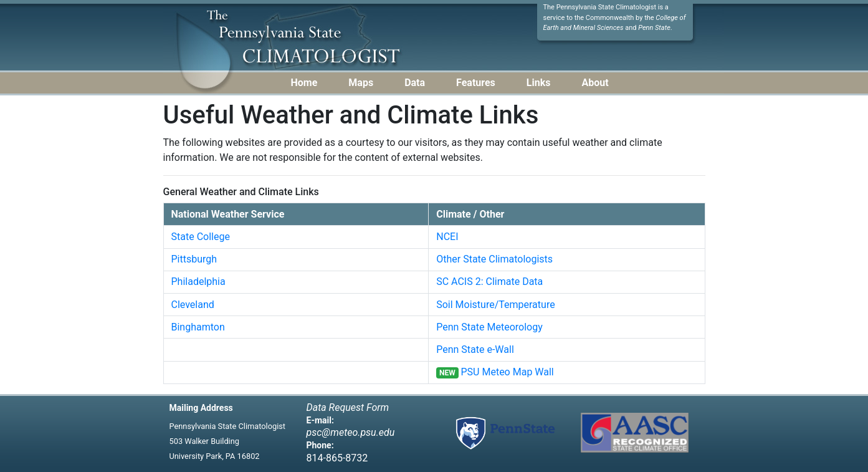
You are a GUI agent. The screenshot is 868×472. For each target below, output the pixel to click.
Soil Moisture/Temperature (495, 305)
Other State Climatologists (494, 259)
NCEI (447, 237)
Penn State (654, 28)
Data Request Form (348, 407)
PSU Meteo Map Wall (508, 372)
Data (415, 83)
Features (476, 83)
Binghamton (198, 327)
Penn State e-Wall (475, 349)
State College (201, 237)
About (595, 83)
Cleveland (193, 305)
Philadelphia (198, 282)
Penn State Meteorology (489, 327)
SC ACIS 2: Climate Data (489, 282)
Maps (361, 83)
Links (539, 83)
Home (304, 83)
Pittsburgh (194, 259)
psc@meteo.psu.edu (351, 432)
